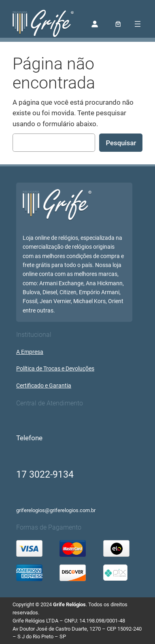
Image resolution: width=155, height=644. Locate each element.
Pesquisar (121, 143)
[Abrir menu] (138, 24)
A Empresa (30, 352)
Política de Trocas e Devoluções (55, 369)
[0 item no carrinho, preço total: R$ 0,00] (118, 24)
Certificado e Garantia (44, 386)
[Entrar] (94, 24)
